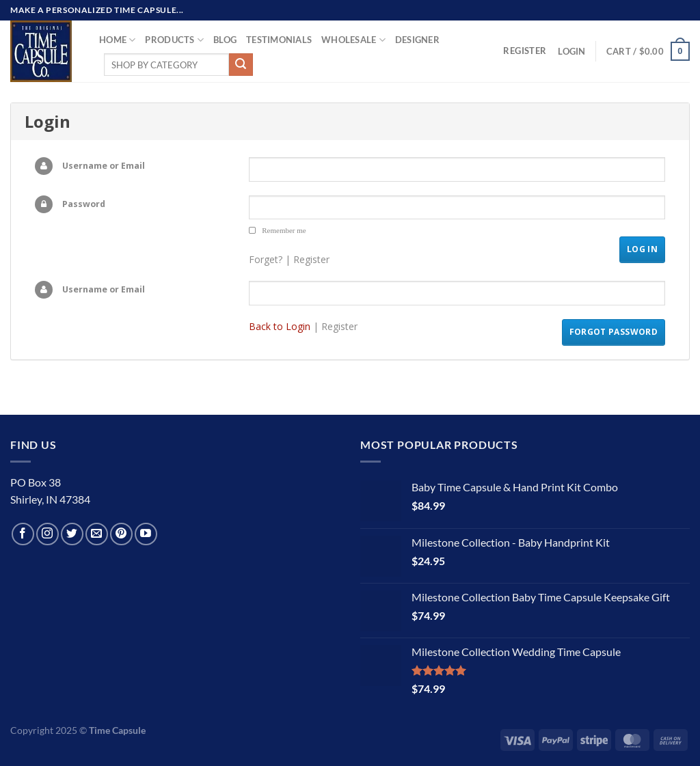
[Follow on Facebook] (23, 534)
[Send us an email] (97, 534)
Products (174, 40)
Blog (225, 40)
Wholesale (353, 40)
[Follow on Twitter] (72, 534)
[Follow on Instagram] (48, 534)
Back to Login (280, 326)
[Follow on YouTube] (146, 534)
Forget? (266, 259)
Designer (417, 40)
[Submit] (241, 65)
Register (311, 259)
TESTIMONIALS (279, 40)
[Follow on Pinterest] (121, 534)
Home (117, 40)
